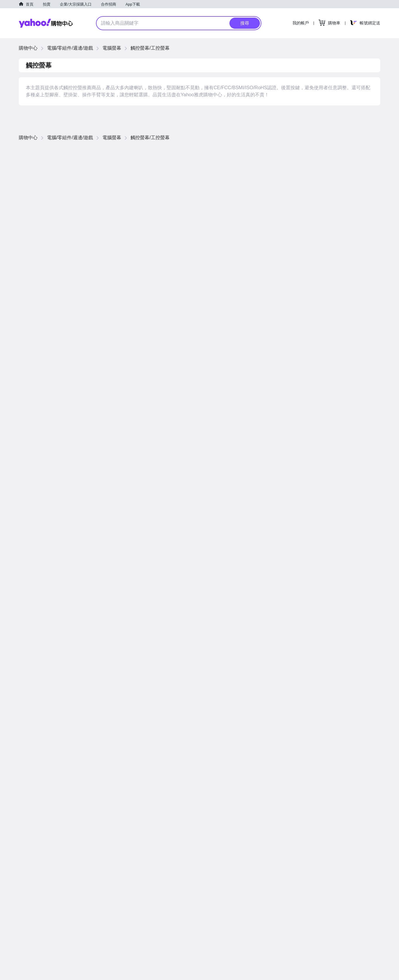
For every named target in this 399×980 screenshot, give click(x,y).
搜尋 (245, 23)
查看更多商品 (359, 433)
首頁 (30, 4)
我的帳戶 (301, 23)
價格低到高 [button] (305, 153)
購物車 (334, 23)
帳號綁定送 (370, 23)
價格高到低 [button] (331, 153)
